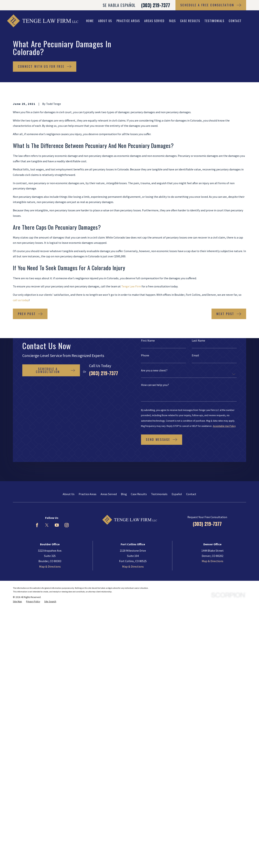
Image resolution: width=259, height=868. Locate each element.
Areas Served (109, 494)
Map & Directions (50, 566)
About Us (69, 494)
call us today (21, 300)
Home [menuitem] (90, 21)
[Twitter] (47, 525)
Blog (124, 494)
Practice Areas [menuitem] (128, 21)
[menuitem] (17, 602)
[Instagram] (67, 525)
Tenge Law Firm (131, 286)
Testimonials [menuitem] (214, 21)
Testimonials (159, 494)
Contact (191, 494)
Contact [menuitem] (235, 21)
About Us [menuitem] (105, 21)
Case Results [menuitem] (190, 21)
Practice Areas (88, 494)
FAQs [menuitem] (172, 21)
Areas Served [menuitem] (154, 21)
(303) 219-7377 (156, 5)
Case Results (139, 494)
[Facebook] (37, 525)
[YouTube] (57, 525)
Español (177, 494)
